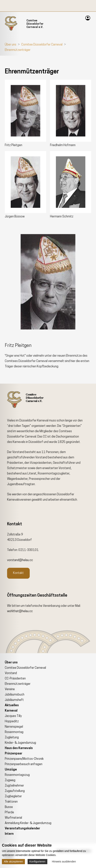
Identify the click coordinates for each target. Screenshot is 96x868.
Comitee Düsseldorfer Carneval (42, 45)
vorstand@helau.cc (20, 560)
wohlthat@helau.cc (20, 611)
